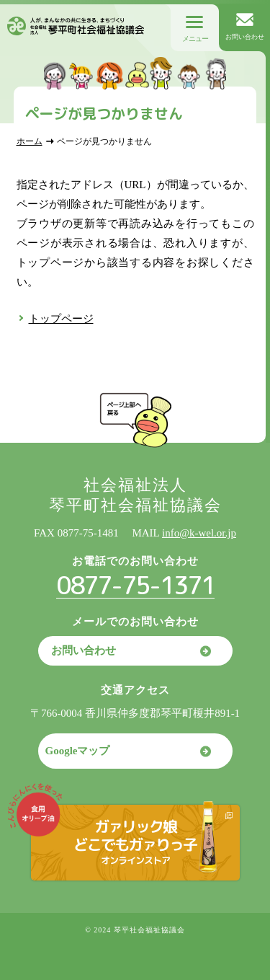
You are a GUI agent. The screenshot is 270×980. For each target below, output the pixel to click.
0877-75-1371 (135, 585)
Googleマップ (78, 751)
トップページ (61, 319)
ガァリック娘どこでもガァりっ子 (135, 841)
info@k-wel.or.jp (199, 533)
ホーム (30, 141)
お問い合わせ (84, 650)
